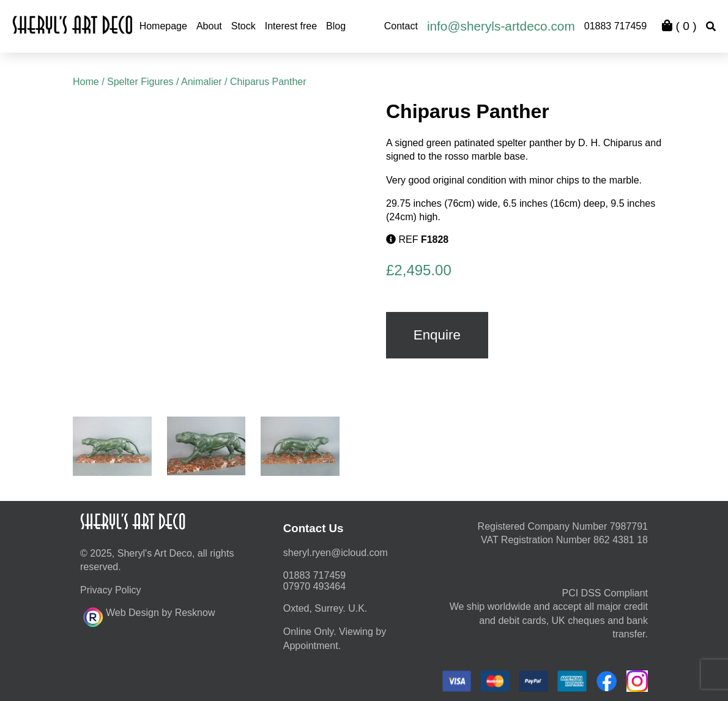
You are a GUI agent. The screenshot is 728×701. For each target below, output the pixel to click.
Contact (401, 26)
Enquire (437, 335)
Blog (336, 26)
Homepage (163, 26)
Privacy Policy (111, 590)
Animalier (202, 82)
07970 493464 (314, 586)
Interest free (291, 26)
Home (86, 82)
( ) (679, 26)
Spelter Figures (140, 82)
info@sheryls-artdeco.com (501, 26)
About (209, 26)
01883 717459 (615, 26)
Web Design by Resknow (149, 615)
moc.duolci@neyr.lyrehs (336, 553)
